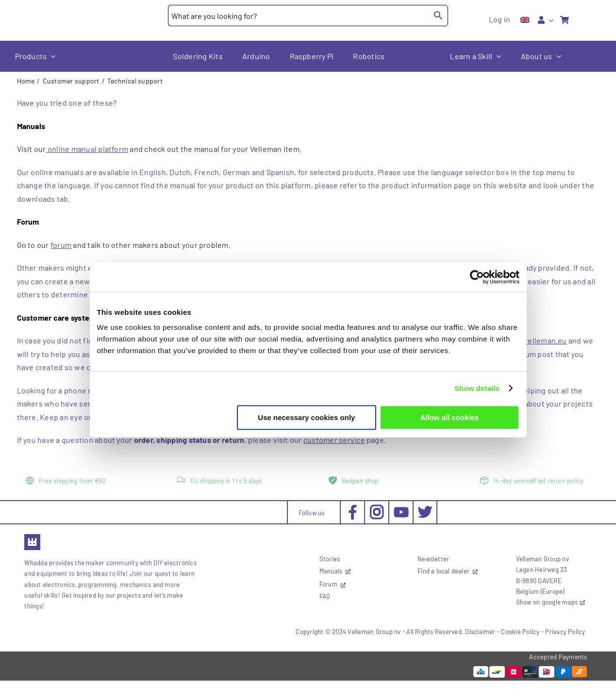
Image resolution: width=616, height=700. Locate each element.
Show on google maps (547, 602)
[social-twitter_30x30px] (425, 508)
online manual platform (87, 149)
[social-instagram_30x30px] (377, 508)
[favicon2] (32, 537)
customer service (334, 440)
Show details (477, 388)
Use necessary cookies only (306, 417)
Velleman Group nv (374, 632)
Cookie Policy (520, 632)
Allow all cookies (450, 417)
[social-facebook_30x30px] (353, 508)
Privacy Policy (565, 632)
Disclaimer (480, 632)
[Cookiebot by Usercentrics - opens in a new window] (477, 277)
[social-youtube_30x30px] (401, 511)
